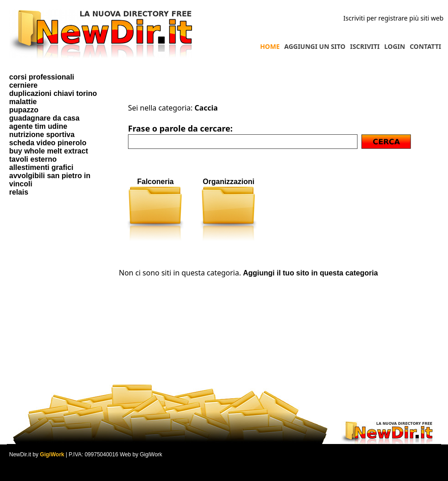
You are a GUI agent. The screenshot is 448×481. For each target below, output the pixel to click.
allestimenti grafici (41, 167)
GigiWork (52, 455)
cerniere (23, 85)
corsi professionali (42, 77)
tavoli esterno (33, 159)
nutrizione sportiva (42, 135)
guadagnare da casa (44, 118)
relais (19, 192)
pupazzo (24, 110)
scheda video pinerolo (48, 143)
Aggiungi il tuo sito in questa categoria (310, 273)
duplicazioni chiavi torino (53, 93)
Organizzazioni (229, 182)
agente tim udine (38, 126)
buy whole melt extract (49, 151)
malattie (23, 102)
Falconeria (155, 182)
